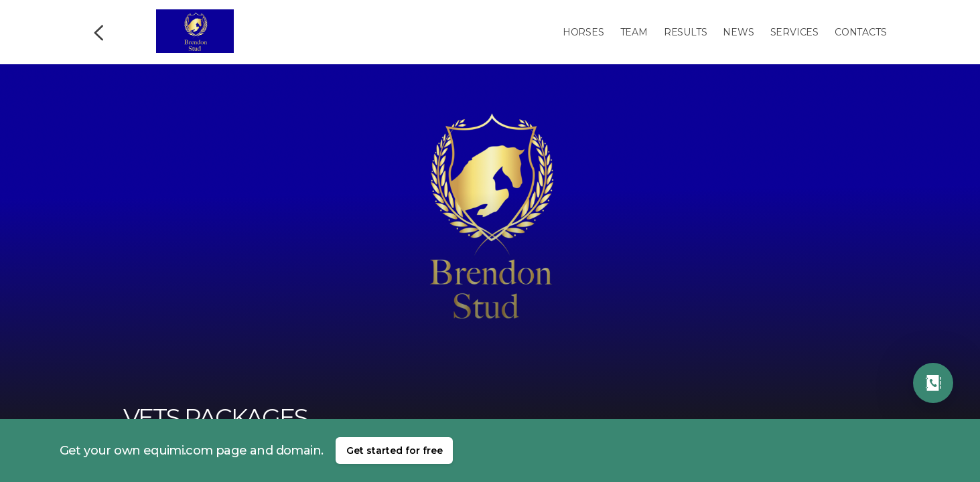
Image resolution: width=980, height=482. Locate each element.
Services (794, 32)
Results (686, 32)
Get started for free (395, 451)
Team (634, 32)
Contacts (860, 32)
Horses (583, 32)
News (738, 32)
